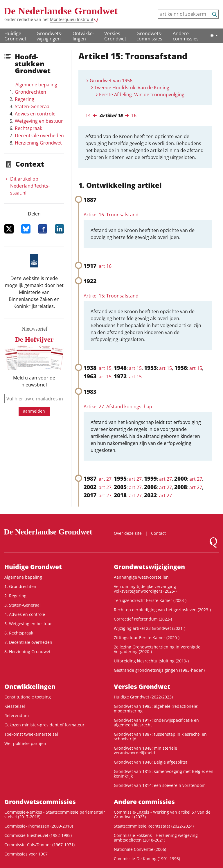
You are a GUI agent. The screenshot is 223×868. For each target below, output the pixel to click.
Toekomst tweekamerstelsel (31, 734)
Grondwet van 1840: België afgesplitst (151, 762)
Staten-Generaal (33, 106)
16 (134, 115)
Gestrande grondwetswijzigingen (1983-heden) (159, 670)
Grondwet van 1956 (111, 81)
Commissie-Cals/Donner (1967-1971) (39, 845)
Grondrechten (30, 92)
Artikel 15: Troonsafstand (111, 296)
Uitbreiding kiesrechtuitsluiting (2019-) (151, 661)
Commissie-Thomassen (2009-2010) (39, 826)
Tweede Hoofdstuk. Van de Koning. (132, 88)
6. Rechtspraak (19, 633)
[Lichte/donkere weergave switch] (214, 35)
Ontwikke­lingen (83, 36)
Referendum (17, 715)
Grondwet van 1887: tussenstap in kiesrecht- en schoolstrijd (160, 736)
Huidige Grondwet (15, 36)
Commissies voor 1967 (26, 854)
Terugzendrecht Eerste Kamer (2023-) (150, 600)
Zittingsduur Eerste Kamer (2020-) (147, 638)
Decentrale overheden (39, 136)
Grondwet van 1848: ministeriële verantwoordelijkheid (145, 750)
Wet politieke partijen (25, 743)
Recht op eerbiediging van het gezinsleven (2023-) (162, 610)
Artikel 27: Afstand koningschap (118, 407)
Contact (158, 533)
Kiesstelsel (15, 706)
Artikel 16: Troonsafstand (111, 215)
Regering (25, 99)
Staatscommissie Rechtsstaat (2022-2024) (154, 826)
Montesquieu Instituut (72, 19)
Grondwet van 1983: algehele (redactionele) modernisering (156, 709)
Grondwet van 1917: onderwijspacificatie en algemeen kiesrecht (156, 722)
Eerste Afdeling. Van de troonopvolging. (142, 95)
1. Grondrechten (20, 586)
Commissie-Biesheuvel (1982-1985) (38, 835)
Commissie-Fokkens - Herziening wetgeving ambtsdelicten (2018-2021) (156, 838)
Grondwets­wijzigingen (50, 36)
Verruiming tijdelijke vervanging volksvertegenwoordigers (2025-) (145, 589)
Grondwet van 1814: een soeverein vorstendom (160, 785)
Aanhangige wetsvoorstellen (141, 577)
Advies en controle (35, 114)
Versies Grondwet (115, 36)
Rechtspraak (28, 128)
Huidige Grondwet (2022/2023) (143, 697)
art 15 (105, 368)
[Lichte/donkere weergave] (214, 35)
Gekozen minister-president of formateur (44, 725)
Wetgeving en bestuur (39, 121)
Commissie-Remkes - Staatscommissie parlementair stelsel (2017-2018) (55, 814)
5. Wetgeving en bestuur (28, 624)
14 (88, 115)
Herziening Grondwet (38, 143)
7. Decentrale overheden (28, 642)
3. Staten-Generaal (23, 605)
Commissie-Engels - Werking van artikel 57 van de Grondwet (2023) (162, 814)
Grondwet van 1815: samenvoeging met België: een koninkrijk (164, 774)
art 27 (105, 479)
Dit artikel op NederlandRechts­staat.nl (30, 186)
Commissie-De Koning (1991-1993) (147, 859)
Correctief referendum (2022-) (143, 619)
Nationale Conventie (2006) (140, 849)
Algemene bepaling (36, 85)
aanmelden (34, 411)
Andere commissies (186, 36)
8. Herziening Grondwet (27, 652)
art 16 (105, 266)
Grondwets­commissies (149, 36)
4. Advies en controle (25, 614)
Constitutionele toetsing (28, 697)
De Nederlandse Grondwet (61, 11)
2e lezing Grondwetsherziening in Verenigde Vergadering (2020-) (157, 649)
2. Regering (15, 596)
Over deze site (128, 533)
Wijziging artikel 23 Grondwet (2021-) (150, 628)
